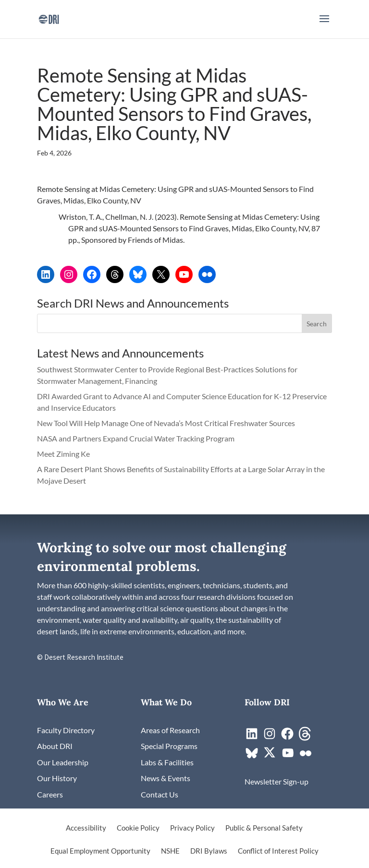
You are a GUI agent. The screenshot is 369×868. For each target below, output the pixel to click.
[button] (324, 25)
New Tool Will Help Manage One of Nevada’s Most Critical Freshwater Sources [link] (167, 423)
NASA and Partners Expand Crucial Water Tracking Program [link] (136, 438)
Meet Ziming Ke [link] (64, 454)
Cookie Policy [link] (138, 828)
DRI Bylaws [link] (209, 851)
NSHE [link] (170, 851)
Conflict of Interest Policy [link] (278, 851)
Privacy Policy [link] (192, 828)
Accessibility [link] (86, 828)
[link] (49, 18)
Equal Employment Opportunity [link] (100, 851)
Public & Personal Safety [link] (264, 828)
